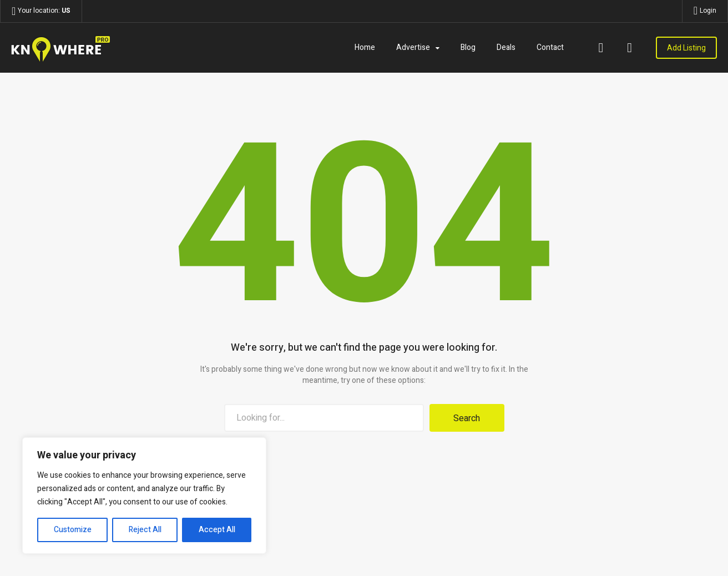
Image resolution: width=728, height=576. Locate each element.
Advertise (413, 47)
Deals (506, 47)
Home (365, 47)
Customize (73, 530)
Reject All (145, 530)
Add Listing (686, 48)
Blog (468, 47)
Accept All (217, 530)
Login (708, 11)
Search (467, 418)
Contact (550, 47)
